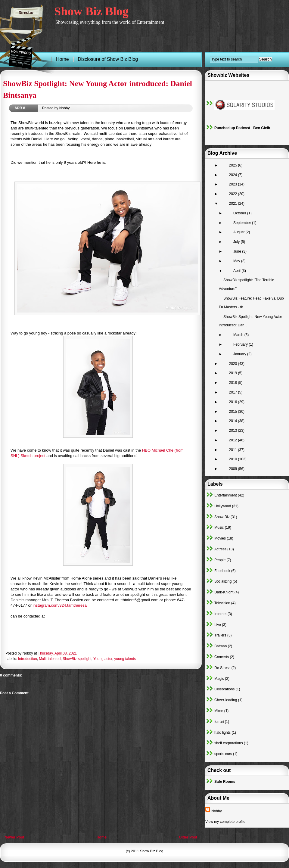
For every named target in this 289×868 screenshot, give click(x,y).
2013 (234, 431)
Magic (219, 679)
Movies (220, 538)
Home (102, 837)
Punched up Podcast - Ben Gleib (242, 128)
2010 (234, 459)
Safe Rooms (225, 782)
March (239, 335)
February (241, 344)
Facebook (222, 571)
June (238, 251)
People (220, 560)
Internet (221, 614)
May (237, 261)
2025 (234, 165)
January (240, 354)
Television (222, 603)
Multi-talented (50, 659)
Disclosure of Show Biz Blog (108, 59)
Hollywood (223, 506)
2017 (234, 392)
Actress (220, 549)
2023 (234, 184)
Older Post (188, 837)
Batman (221, 646)
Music (219, 527)
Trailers (220, 635)
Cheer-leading (226, 700)
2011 (234, 450)
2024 (234, 175)
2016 (234, 402)
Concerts (222, 657)
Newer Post (14, 837)
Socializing (223, 581)
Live (218, 625)
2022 (234, 194)
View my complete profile (225, 822)
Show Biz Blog (91, 11)
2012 (234, 440)
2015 (234, 412)
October (240, 213)
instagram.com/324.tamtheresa (60, 605)
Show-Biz (222, 517)
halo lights (222, 733)
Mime (219, 711)
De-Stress (222, 668)
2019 (234, 373)
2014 (234, 421)
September (243, 223)
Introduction (28, 659)
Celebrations (224, 689)
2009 (234, 469)
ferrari (219, 722)
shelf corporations (229, 743)
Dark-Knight (224, 592)
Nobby (217, 811)
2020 (234, 364)
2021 (234, 204)
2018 (234, 383)
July (237, 242)
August (239, 232)
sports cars (223, 754)
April (237, 271)
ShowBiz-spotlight (77, 659)
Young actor (103, 659)
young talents (125, 659)
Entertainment (226, 495)
